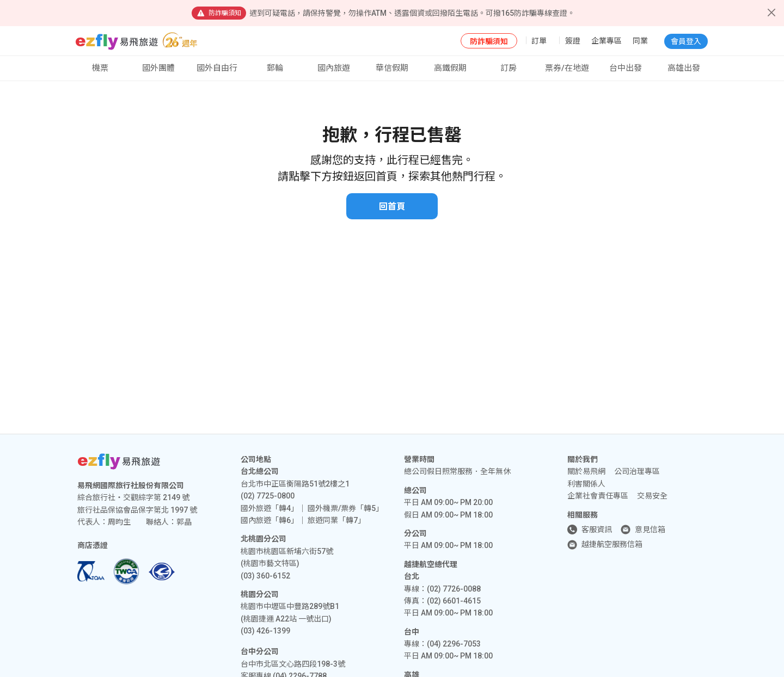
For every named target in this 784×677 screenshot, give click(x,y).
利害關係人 (586, 484)
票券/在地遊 (567, 68)
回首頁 (392, 207)
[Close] (771, 13)
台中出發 (626, 68)
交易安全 (652, 496)
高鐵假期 (450, 68)
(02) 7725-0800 (268, 496)
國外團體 (158, 68)
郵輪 (275, 68)
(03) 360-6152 (265, 576)
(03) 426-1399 (265, 631)
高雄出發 (684, 68)
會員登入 (686, 41)
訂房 (509, 68)
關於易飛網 (586, 471)
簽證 (573, 41)
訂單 (539, 41)
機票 (100, 68)
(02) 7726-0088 (454, 589)
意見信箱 (650, 530)
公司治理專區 (637, 471)
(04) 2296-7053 (454, 644)
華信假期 (392, 68)
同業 (640, 41)
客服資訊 (597, 530)
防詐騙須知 (489, 41)
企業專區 (607, 41)
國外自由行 (217, 68)
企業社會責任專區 (598, 496)
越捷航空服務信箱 (612, 544)
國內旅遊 (334, 68)
